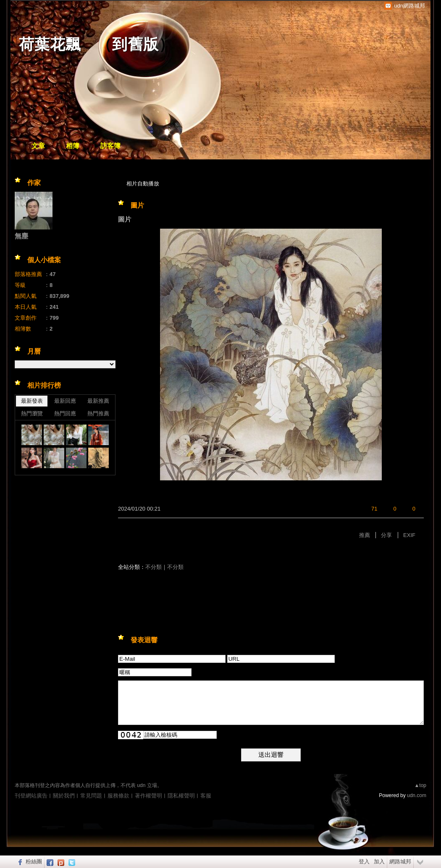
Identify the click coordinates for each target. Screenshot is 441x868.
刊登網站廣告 (31, 796)
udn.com (417, 795)
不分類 (154, 567)
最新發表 (32, 401)
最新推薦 (98, 401)
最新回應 (65, 401)
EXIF (409, 535)
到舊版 (135, 44)
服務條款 (118, 796)
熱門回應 (65, 413)
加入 (379, 861)
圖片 (137, 205)
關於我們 (64, 796)
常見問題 (91, 796)
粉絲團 (34, 861)
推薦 (365, 535)
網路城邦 (400, 861)
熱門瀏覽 (32, 413)
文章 (38, 146)
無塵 (21, 236)
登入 (364, 861)
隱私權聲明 (181, 796)
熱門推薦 (98, 413)
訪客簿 (110, 146)
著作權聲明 (148, 796)
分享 (386, 535)
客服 (206, 796)
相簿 (73, 146)
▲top (420, 785)
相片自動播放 (143, 184)
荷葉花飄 (50, 44)
